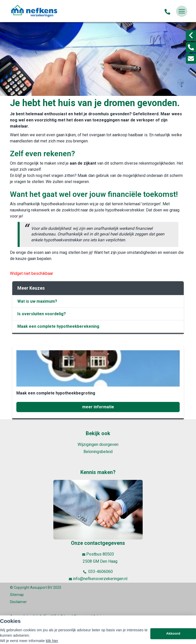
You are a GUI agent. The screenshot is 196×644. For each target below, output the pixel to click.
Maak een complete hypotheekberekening (58, 326)
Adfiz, (45, 617)
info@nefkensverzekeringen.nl (98, 579)
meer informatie (98, 407)
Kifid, (56, 617)
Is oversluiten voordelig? (42, 314)
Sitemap (17, 595)
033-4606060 (98, 572)
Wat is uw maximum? (37, 301)
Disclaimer (18, 602)
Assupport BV (41, 587)
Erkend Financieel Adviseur (85, 617)
